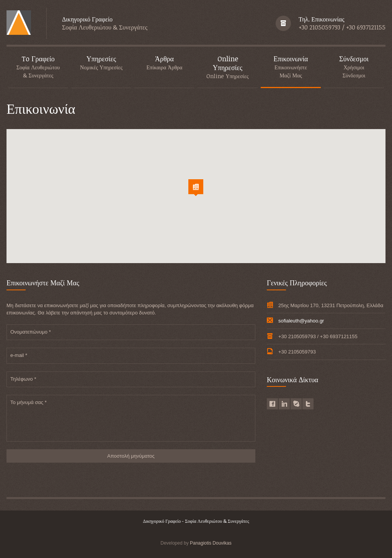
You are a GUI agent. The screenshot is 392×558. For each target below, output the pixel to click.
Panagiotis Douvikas (211, 543)
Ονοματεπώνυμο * (31, 332)
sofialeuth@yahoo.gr (301, 321)
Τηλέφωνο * (23, 379)
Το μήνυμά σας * (29, 402)
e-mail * (19, 355)
